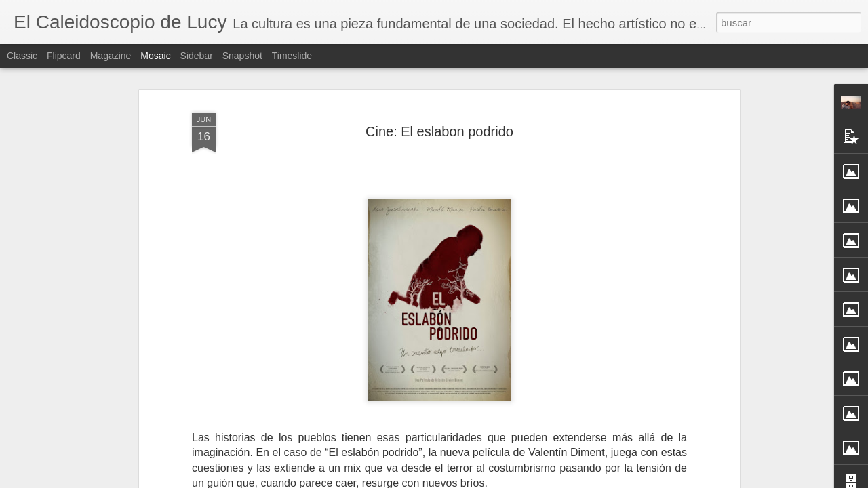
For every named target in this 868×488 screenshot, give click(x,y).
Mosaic (155, 56)
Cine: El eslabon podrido (439, 123)
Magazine (111, 56)
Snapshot (242, 56)
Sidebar (197, 56)
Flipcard (64, 56)
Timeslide (292, 56)
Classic (22, 56)
